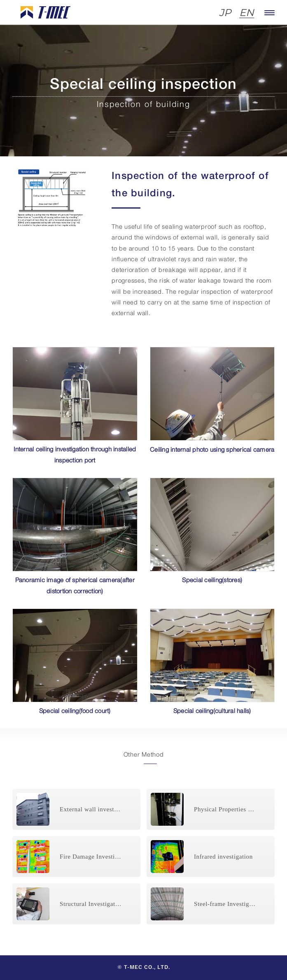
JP (225, 13)
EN (247, 13)
